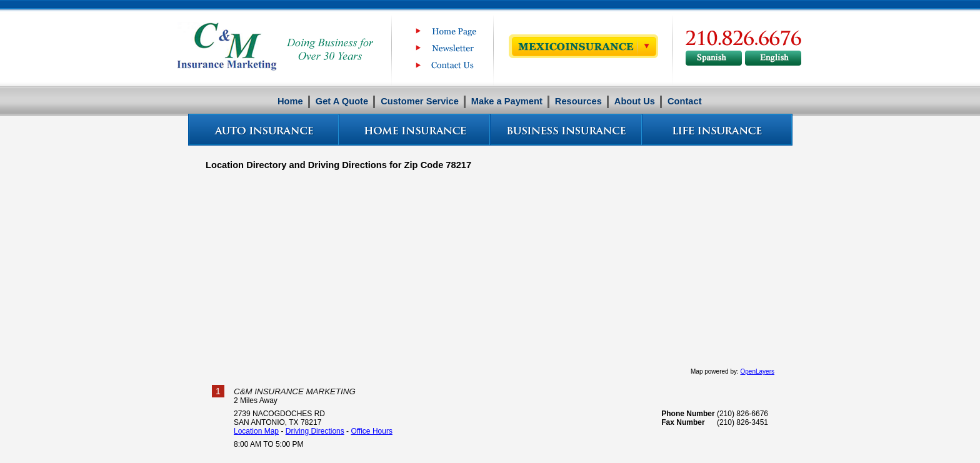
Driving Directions (315, 431)
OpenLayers (757, 371)
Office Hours (371, 431)
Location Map (256, 431)
